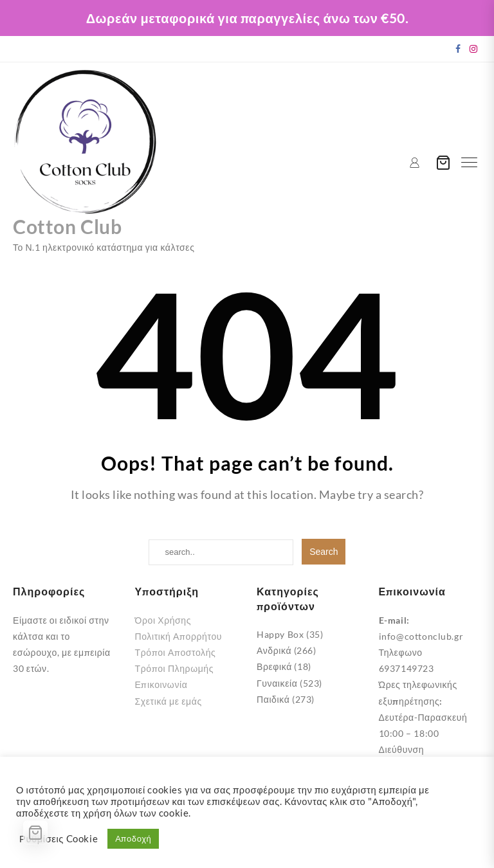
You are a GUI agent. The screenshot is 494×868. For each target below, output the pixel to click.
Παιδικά (273, 699)
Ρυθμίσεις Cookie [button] (59, 839)
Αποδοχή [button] (133, 838)
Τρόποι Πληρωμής (175, 668)
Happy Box (280, 634)
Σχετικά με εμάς (169, 701)
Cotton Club (68, 226)
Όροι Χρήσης (163, 620)
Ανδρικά (274, 650)
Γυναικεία (277, 683)
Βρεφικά (274, 666)
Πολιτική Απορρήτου (179, 636)
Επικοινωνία (161, 684)
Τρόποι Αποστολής (176, 652)
